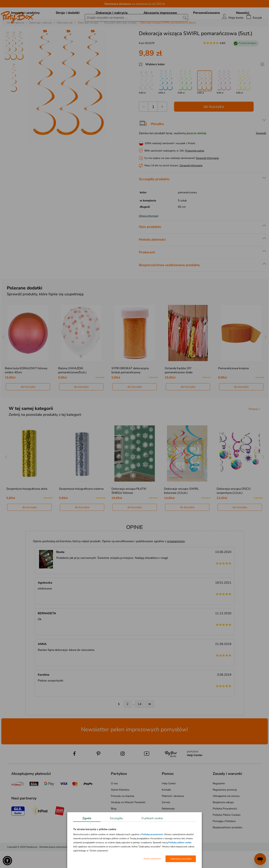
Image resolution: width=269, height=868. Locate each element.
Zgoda (87, 818)
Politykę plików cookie (180, 842)
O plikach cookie (152, 818)
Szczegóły (116, 818)
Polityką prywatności (152, 834)
